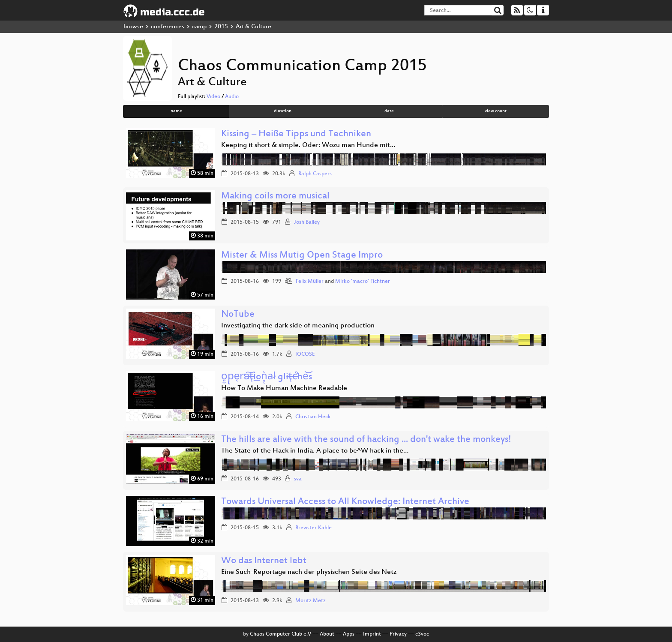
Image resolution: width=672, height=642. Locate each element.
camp (199, 27)
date (389, 111)
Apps (349, 634)
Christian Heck (313, 417)
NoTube (238, 315)
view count (496, 111)
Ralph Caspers (315, 174)
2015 (221, 27)
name (176, 111)
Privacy (398, 634)
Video (213, 97)
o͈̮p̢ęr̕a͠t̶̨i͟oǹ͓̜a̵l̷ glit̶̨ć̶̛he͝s (267, 377)
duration (283, 111)
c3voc (422, 634)
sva (298, 479)
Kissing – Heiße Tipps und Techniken (296, 134)
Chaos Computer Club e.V (280, 634)
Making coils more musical (275, 196)
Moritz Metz (310, 601)
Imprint (372, 634)
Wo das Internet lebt (264, 561)
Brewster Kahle (313, 528)
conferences (168, 27)
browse (133, 27)
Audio (232, 97)
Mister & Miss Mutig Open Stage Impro (302, 256)
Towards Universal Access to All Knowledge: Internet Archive (345, 502)
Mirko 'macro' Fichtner (363, 282)
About (327, 634)
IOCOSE (305, 354)
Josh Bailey (307, 222)
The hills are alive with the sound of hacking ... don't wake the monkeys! (366, 440)
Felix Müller (310, 282)
